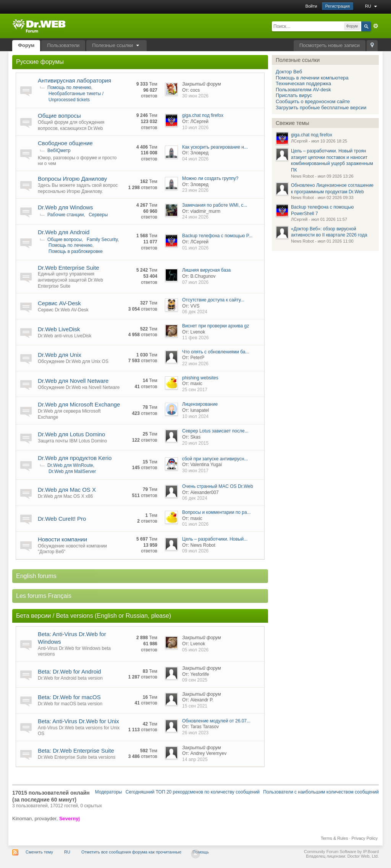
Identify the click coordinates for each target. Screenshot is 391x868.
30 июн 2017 (195, 471)
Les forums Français (44, 596)
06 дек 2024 (195, 312)
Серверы (98, 215)
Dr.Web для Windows (65, 207)
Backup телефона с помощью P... (217, 236)
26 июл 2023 (195, 733)
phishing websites (200, 378)
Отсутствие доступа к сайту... (213, 300)
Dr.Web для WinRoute (70, 465)
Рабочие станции (65, 215)
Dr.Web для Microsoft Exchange (79, 404)
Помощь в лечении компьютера (312, 78)
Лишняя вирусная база (206, 270)
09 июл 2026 (195, 551)
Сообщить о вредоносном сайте (313, 101)
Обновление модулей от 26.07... (216, 721)
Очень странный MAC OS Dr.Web (218, 486)
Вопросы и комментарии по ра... (217, 512)
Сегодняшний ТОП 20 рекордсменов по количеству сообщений (193, 792)
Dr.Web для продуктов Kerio (75, 458)
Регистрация (338, 6)
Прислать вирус (294, 95)
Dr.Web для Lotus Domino (71, 434)
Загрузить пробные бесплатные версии (321, 108)
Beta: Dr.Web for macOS (69, 697)
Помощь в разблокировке (76, 251)
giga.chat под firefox (203, 115)
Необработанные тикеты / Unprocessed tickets (76, 97)
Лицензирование (200, 404)
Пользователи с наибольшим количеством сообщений (321, 792)
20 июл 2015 (195, 443)
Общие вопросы (59, 116)
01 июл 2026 (195, 248)
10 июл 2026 (195, 128)
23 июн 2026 (195, 190)
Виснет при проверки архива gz (216, 326)
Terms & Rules (334, 838)
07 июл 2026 (195, 282)
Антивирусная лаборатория (74, 80)
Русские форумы (40, 62)
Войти (311, 6)
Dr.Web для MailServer (72, 471)
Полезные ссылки (116, 45)
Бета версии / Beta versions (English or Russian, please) (94, 616)
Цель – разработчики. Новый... (215, 539)
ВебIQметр (59, 151)
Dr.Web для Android (64, 232)
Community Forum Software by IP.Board (341, 852)
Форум (26, 45)
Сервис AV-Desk (59, 303)
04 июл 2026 (195, 159)
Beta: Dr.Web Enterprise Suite (76, 751)
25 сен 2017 (195, 390)
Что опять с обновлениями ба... (216, 352)
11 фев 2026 (195, 338)
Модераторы (109, 792)
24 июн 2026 (195, 217)
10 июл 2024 (195, 416)
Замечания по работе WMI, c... (215, 205)
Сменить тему (39, 852)
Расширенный (376, 26)
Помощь (201, 852)
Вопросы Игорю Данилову (72, 179)
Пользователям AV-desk (303, 90)
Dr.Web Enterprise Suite (69, 268)
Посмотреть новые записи (330, 45)
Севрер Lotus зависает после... (215, 431)
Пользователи (63, 45)
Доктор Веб (289, 72)
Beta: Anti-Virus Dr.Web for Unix (78, 721)
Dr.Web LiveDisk (59, 329)
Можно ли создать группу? (210, 178)
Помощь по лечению (69, 87)
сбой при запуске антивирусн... (215, 459)
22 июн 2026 (195, 364)
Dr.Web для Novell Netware (73, 381)
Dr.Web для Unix (60, 355)
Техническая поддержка (303, 83)
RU (372, 6)
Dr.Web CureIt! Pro (62, 519)
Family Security (102, 240)
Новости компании (62, 539)
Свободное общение (65, 143)
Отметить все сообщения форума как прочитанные (131, 852)
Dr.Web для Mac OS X (67, 490)
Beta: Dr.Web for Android (69, 671)
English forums (36, 576)
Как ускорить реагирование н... (215, 147)
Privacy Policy (365, 838)
